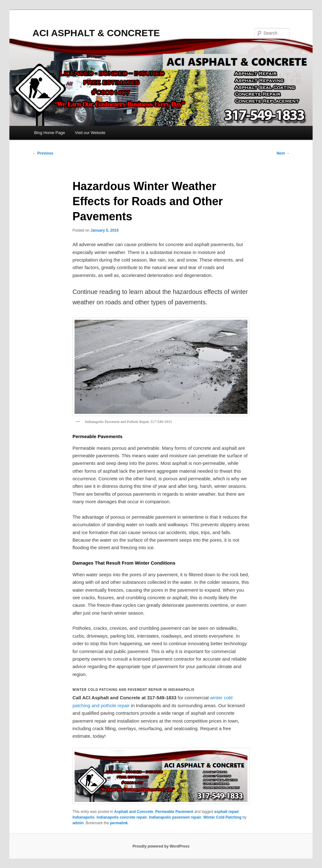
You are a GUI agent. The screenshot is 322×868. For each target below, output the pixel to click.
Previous (43, 153)
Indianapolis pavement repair (175, 817)
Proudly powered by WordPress (161, 846)
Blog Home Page (49, 133)
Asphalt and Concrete (134, 812)
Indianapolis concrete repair (122, 817)
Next (283, 153)
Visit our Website (90, 133)
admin (78, 823)
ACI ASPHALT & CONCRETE (96, 33)
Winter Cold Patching (222, 817)
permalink (119, 823)
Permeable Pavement (174, 812)
